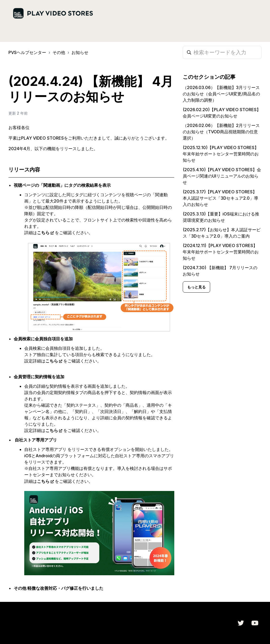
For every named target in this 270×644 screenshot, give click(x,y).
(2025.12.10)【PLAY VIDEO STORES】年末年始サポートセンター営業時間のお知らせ (221, 154)
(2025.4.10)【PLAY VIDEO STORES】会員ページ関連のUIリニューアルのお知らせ (222, 176)
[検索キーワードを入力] (222, 52)
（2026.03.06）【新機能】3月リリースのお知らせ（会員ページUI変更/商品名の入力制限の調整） (221, 94)
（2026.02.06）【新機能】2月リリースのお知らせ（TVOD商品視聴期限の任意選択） (221, 132)
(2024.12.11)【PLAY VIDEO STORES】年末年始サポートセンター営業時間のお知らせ (221, 252)
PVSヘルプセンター (27, 52)
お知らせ (80, 52)
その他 (59, 52)
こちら (43, 233)
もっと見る (196, 287)
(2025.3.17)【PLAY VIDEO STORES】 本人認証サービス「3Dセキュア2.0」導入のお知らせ (220, 198)
